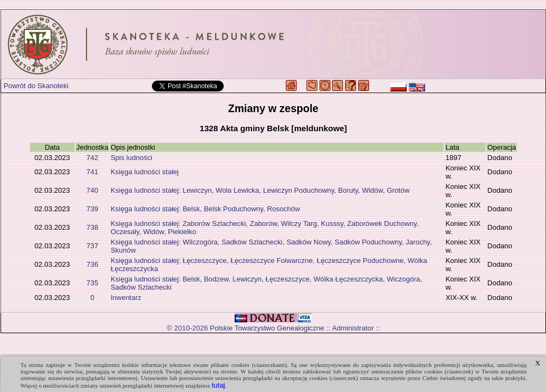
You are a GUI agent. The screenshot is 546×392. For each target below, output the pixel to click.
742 (93, 158)
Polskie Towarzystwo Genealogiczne (267, 328)
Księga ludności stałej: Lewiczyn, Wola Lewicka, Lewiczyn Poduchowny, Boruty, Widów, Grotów (260, 190)
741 (93, 172)
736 (93, 264)
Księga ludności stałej (145, 172)
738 (93, 227)
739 (93, 209)
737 (93, 246)
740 (93, 190)
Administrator (353, 328)
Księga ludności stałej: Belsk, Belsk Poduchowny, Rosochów (205, 209)
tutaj (219, 385)
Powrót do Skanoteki (36, 86)
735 (93, 283)
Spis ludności (131, 158)
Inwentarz (126, 298)
